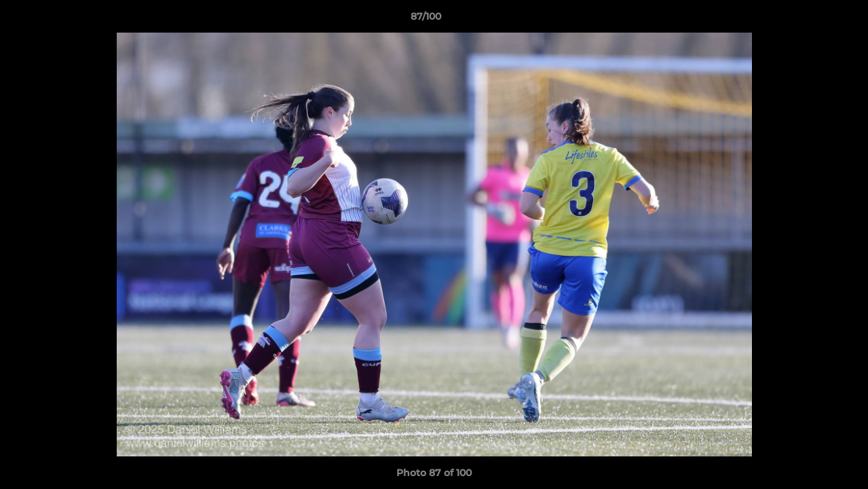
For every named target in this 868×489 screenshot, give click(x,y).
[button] (811, 20)
